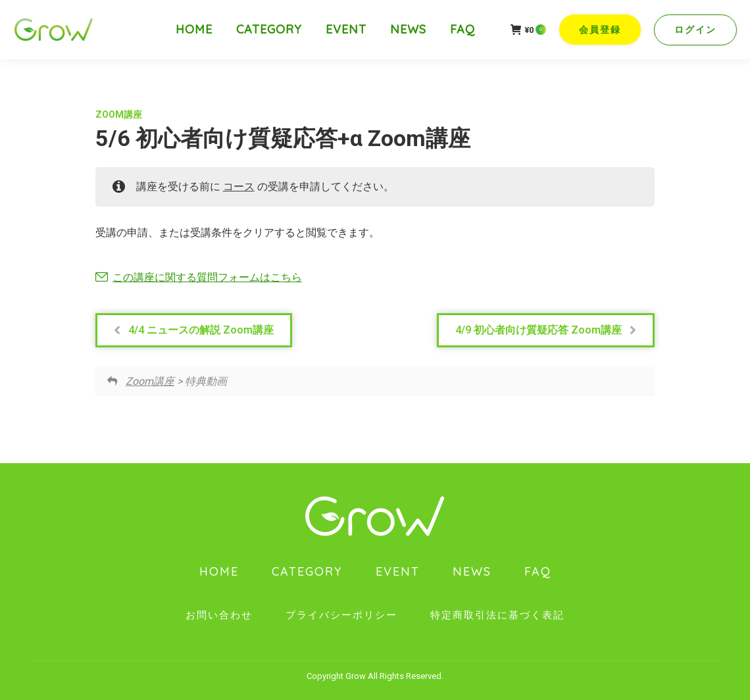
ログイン (695, 30)
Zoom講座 (119, 114)
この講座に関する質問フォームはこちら (207, 277)
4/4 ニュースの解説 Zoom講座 (194, 330)
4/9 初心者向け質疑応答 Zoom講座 (546, 330)
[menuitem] (194, 30)
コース (239, 187)
